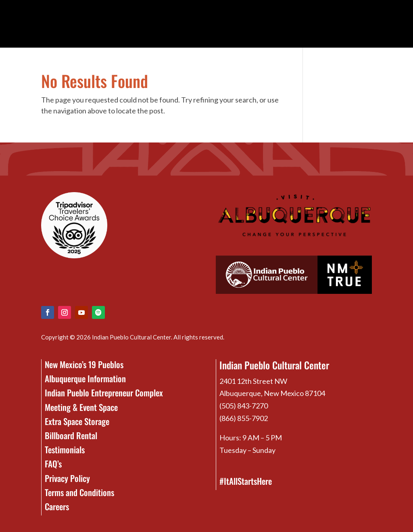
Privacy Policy (67, 478)
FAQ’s (53, 464)
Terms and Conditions (79, 492)
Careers (57, 506)
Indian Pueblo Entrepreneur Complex (104, 393)
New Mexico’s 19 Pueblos (84, 364)
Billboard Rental (71, 435)
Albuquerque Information (85, 378)
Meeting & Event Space (81, 407)
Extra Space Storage (77, 421)
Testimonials (65, 449)
